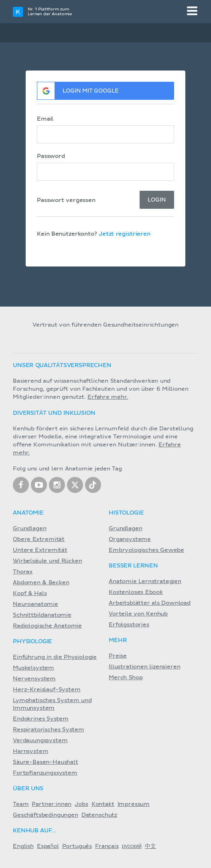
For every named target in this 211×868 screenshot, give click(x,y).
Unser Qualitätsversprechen (62, 365)
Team (21, 804)
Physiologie (32, 642)
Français (107, 846)
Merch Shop (126, 678)
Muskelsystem (33, 668)
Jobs (81, 804)
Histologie (126, 513)
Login (157, 200)
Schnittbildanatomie (42, 615)
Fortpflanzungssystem (45, 773)
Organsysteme (130, 539)
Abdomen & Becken (41, 583)
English (23, 846)
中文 (150, 846)
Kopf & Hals (30, 593)
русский (132, 846)
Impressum (134, 804)
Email (45, 119)
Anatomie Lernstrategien (145, 581)
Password (51, 156)
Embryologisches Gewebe (146, 550)
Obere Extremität (39, 539)
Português (77, 846)
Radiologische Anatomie (47, 626)
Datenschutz (99, 815)
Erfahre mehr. (108, 397)
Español (48, 846)
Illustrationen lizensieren (144, 667)
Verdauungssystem (40, 741)
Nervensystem (34, 679)
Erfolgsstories (129, 625)
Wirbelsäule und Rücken (48, 561)
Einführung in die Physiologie (55, 657)
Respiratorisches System (49, 730)
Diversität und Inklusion (54, 413)
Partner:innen (52, 804)
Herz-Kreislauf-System (47, 690)
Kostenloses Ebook (136, 592)
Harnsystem (30, 751)
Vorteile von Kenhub (138, 614)
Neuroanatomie (36, 604)
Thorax (23, 572)
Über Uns (28, 789)
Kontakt (103, 804)
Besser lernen (133, 566)
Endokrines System (41, 719)
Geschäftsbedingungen (46, 815)
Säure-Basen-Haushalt (46, 762)
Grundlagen (29, 529)
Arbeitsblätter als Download (150, 603)
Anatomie (28, 513)
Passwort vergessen (66, 200)
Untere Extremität (40, 550)
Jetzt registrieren (125, 234)
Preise (118, 656)
